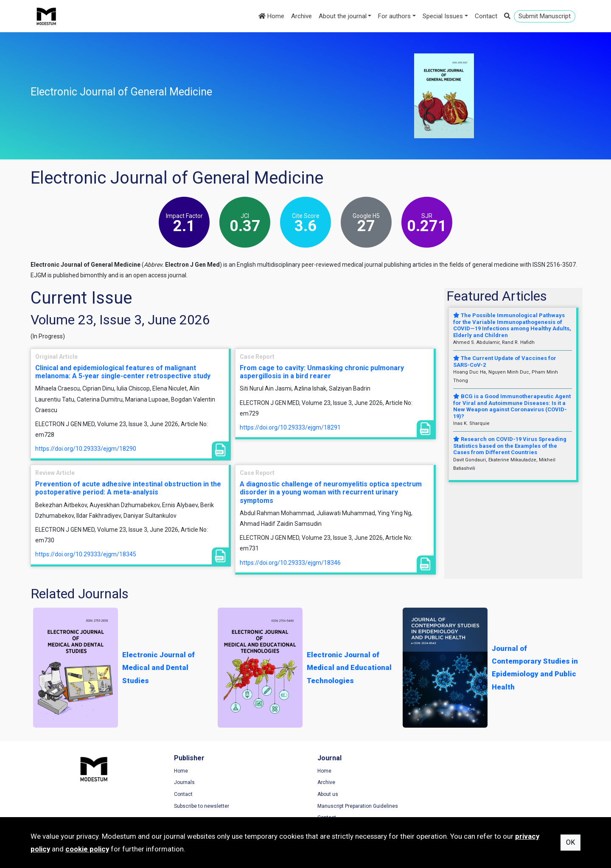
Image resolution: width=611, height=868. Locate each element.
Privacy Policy (472, 783)
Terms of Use (471, 771)
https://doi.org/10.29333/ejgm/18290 (86, 449)
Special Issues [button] (443, 16)
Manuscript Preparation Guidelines (354, 806)
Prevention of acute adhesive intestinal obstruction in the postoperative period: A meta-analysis (128, 488)
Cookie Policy (471, 794)
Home (271, 16)
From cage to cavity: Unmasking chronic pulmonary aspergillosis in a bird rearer (322, 372)
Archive (301, 16)
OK (570, 842)
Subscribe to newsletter (200, 806)
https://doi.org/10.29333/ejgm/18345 (86, 554)
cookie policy (87, 849)
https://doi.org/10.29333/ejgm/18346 (290, 563)
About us (324, 794)
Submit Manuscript (545, 16)
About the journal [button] (343, 16)
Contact (486, 16)
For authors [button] (394, 16)
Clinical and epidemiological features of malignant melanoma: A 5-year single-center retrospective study (123, 372)
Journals (183, 783)
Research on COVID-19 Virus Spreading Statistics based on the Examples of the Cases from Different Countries (510, 446)
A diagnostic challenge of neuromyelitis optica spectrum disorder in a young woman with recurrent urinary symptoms (331, 492)
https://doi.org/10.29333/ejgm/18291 (290, 427)
